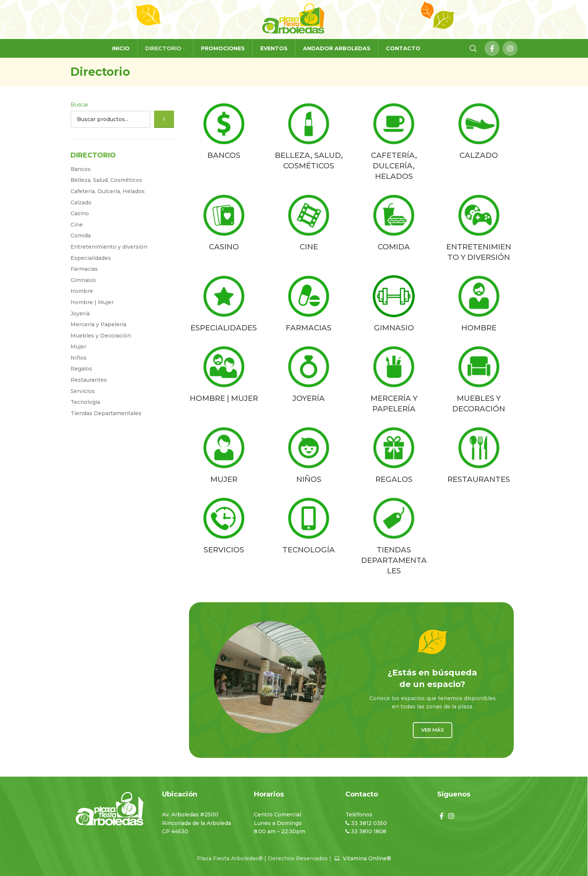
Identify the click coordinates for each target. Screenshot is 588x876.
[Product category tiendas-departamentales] (394, 538)
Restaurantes (89, 380)
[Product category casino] (224, 224)
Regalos (81, 369)
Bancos (81, 169)
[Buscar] (164, 119)
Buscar (79, 105)
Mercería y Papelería (98, 324)
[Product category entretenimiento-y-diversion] (479, 229)
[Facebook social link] (492, 48)
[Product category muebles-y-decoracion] (479, 381)
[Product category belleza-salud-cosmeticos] (309, 138)
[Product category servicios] (224, 527)
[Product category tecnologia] (309, 527)
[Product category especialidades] (224, 305)
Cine (77, 225)
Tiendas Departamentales (106, 413)
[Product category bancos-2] (224, 133)
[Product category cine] (309, 224)
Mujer (78, 346)
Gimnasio (83, 280)
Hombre (82, 291)
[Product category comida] (394, 224)
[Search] (473, 48)
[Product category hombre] (479, 305)
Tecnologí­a (85, 402)
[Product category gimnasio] (394, 305)
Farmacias (84, 269)
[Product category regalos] (394, 457)
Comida (81, 235)
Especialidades (91, 258)
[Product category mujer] (224, 457)
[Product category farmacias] (309, 305)
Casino (80, 213)
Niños (79, 358)
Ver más (433, 730)
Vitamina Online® (366, 858)
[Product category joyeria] (309, 376)
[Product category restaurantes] (479, 457)
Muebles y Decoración (101, 336)
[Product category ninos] (309, 457)
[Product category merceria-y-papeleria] (394, 381)
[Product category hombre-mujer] (224, 376)
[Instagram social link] (510, 48)
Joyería (80, 313)
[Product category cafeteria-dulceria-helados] (394, 143)
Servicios (83, 391)
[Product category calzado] (479, 133)
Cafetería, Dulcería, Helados (108, 191)
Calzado (81, 202)
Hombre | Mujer (92, 302)
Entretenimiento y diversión (109, 247)
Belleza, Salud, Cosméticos (106, 180)
